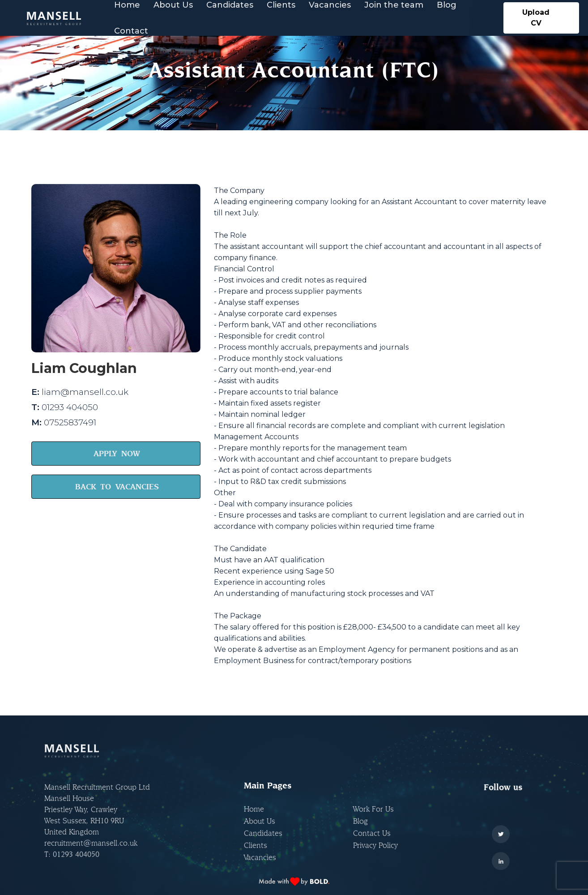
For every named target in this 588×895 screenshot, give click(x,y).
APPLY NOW (117, 453)
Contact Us (372, 841)
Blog (360, 829)
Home (254, 817)
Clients (256, 853)
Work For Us (373, 817)
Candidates (263, 841)
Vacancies (260, 865)
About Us (260, 829)
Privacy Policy (375, 853)
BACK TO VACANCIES (117, 486)
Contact (131, 31)
